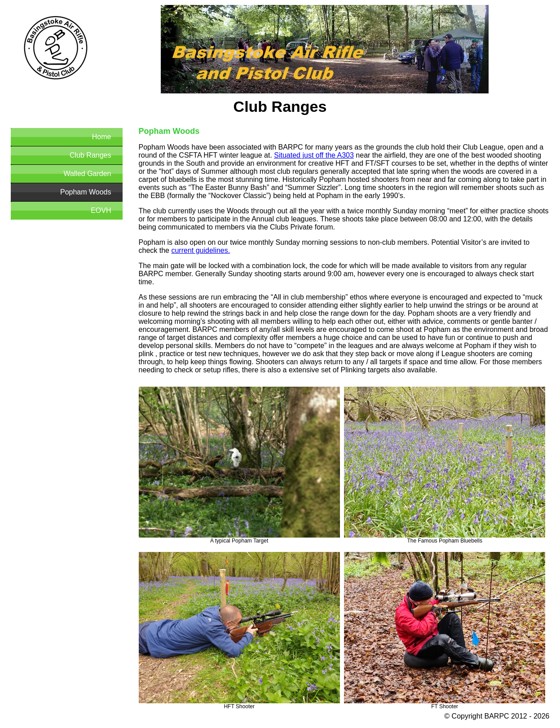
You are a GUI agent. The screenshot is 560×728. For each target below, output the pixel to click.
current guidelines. (201, 250)
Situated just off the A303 (314, 155)
